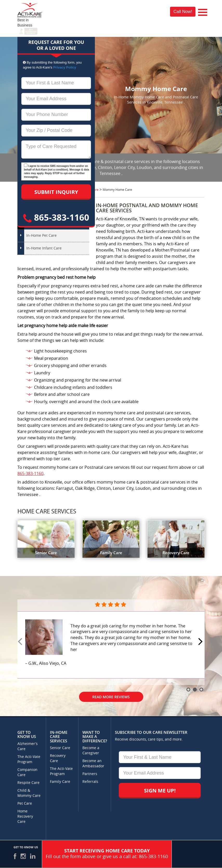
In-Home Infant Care (44, 248)
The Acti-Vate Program (29, 759)
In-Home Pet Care (41, 236)
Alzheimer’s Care (28, 746)
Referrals (90, 782)
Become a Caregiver (91, 751)
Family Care (60, 782)
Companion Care (27, 772)
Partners (90, 774)
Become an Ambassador (93, 764)
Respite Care (28, 783)
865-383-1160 (56, 217)
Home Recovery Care (25, 816)
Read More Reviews (111, 697)
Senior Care (60, 748)
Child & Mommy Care (29, 793)
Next (201, 642)
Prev (21, 642)
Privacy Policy (65, 67)
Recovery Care (58, 758)
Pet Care (25, 803)
